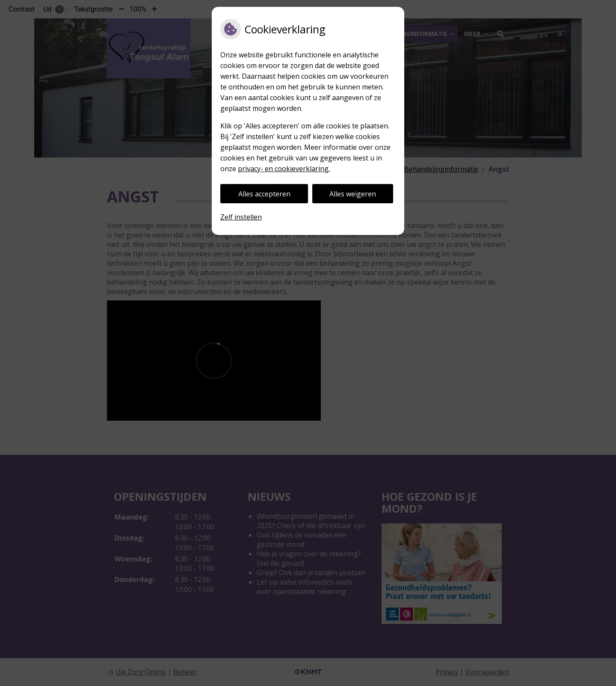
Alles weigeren (353, 194)
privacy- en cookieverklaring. (284, 169)
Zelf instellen (241, 217)
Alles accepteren (264, 194)
